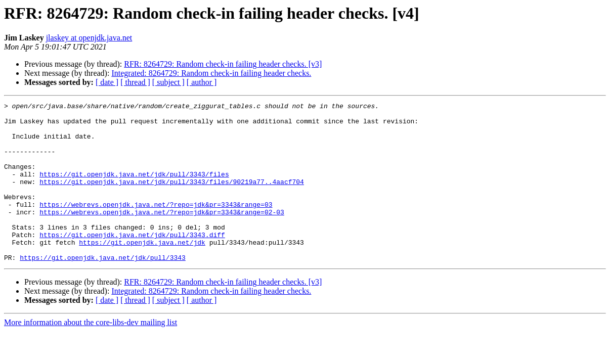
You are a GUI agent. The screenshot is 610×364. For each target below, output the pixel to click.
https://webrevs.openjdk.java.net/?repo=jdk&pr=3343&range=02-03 (162, 235)
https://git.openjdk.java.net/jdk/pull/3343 (103, 289)
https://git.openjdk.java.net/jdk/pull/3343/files (134, 189)
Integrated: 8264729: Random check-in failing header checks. (211, 73)
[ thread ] (135, 82)
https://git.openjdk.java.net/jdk (142, 271)
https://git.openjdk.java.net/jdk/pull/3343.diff (132, 262)
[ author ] (202, 82)
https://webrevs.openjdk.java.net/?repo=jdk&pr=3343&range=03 (156, 225)
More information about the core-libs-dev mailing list (91, 354)
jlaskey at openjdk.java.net (89, 38)
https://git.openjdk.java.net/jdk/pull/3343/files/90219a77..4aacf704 (172, 198)
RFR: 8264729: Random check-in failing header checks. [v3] (223, 64)
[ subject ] (168, 82)
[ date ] (107, 82)
